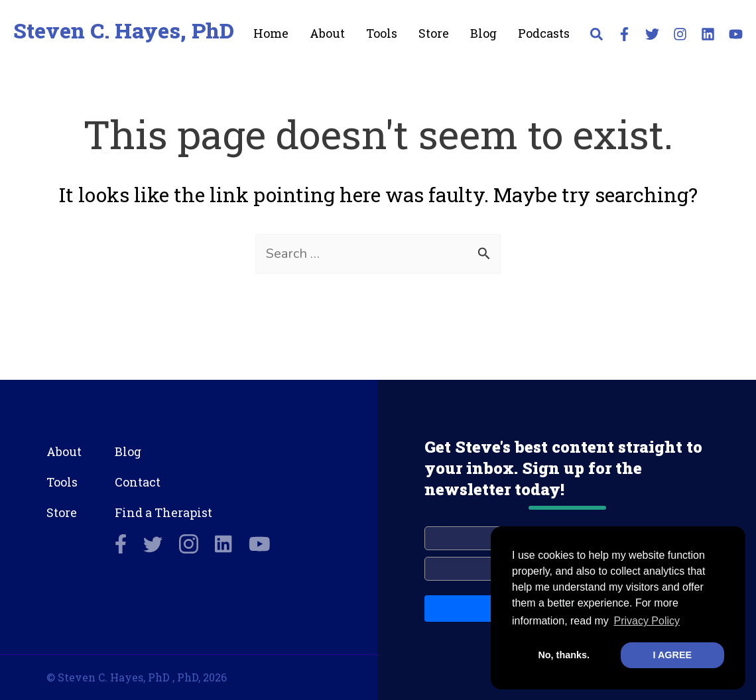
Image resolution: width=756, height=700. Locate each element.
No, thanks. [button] (564, 655)
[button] (597, 36)
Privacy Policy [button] (647, 621)
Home (271, 33)
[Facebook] (624, 34)
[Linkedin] (708, 34)
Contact (138, 482)
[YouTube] (736, 34)
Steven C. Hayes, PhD (124, 30)
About (327, 33)
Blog (483, 33)
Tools (382, 33)
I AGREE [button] (672, 655)
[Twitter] (652, 34)
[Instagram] (680, 34)
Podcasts (544, 33)
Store (434, 33)
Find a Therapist (163, 512)
